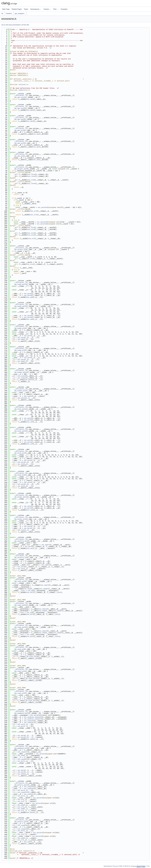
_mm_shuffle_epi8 (21, 541)
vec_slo (34, 215)
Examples (64, 9)
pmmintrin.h (24, 90)
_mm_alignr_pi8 (20, 249)
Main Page (6, 9)
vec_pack (30, 812)
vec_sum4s (21, 376)
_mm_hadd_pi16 (20, 328)
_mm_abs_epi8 (19, 119)
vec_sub (30, 422)
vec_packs (29, 380)
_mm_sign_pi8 (19, 649)
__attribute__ (20, 95)
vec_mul (30, 592)
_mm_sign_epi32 (20, 627)
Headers (9, 13)
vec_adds (30, 739)
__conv (22, 591)
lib (2, 13)
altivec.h (23, 84)
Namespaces (36, 9)
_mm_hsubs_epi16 (21, 497)
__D (20, 295)
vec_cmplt (45, 545)
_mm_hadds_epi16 (21, 372)
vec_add (30, 297)
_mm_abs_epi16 (20, 97)
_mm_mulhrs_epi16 (21, 785)
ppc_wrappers (20, 13)
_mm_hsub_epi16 (20, 409)
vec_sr (20, 800)
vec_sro (34, 211)
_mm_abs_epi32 (20, 108)
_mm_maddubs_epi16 (22, 713)
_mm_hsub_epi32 (20, 431)
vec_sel (30, 548)
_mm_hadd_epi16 (20, 284)
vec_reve (31, 174)
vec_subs (30, 510)
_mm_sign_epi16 (20, 605)
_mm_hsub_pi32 (20, 475)
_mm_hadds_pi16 (20, 391)
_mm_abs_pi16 (19, 130)
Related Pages (17, 9)
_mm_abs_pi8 (19, 156)
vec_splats (42, 207)
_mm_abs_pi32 (19, 143)
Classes (47, 9)
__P (26, 286)
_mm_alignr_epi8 (21, 169)
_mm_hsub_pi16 (20, 453)
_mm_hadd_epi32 (20, 306)
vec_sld (31, 180)
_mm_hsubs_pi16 (20, 519)
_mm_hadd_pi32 (20, 350)
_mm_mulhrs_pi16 (21, 822)
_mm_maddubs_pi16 (21, 748)
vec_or (31, 239)
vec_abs (30, 99)
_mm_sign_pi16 (20, 671)
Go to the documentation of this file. (15, 25)
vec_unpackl (36, 719)
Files (56, 9)
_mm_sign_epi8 (20, 581)
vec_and (27, 717)
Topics (26, 9)
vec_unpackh (36, 717)
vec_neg (27, 589)
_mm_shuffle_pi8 (21, 558)
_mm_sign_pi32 (20, 693)
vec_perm (27, 294)
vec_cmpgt (44, 589)
